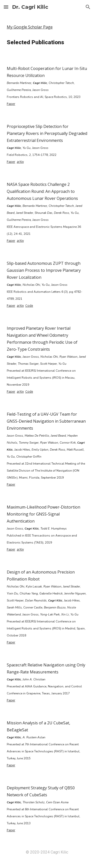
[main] (47, 27)
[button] (6, 7)
